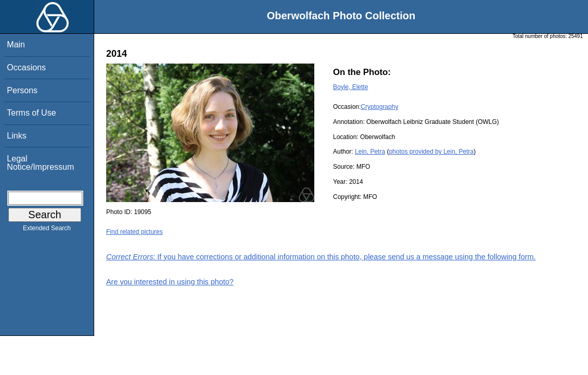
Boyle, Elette (350, 87)
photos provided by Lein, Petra (431, 152)
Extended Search (47, 230)
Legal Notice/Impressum (40, 163)
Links (16, 136)
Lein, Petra (370, 152)
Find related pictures (135, 232)
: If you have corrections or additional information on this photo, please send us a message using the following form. (321, 257)
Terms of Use (31, 113)
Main (16, 45)
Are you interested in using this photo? (170, 282)
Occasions (26, 67)
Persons (22, 90)
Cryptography (379, 107)
